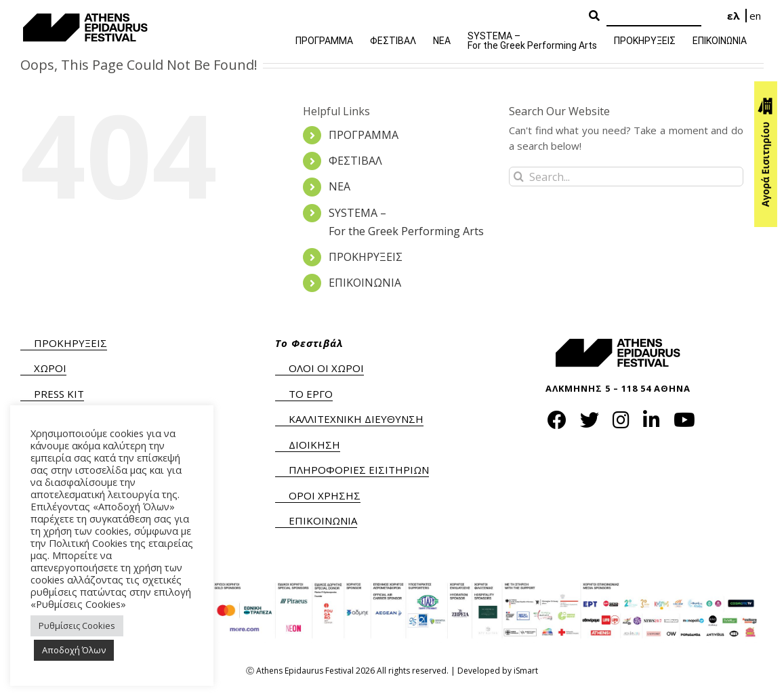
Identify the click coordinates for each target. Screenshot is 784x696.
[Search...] (626, 177)
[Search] (654, 17)
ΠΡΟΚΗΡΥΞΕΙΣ (366, 257)
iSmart (526, 671)
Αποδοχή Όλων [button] (74, 650)
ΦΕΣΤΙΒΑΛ (355, 161)
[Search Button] (594, 16)
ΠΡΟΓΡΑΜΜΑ (364, 135)
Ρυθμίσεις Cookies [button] (77, 626)
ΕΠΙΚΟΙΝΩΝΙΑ (365, 283)
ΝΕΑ (339, 186)
